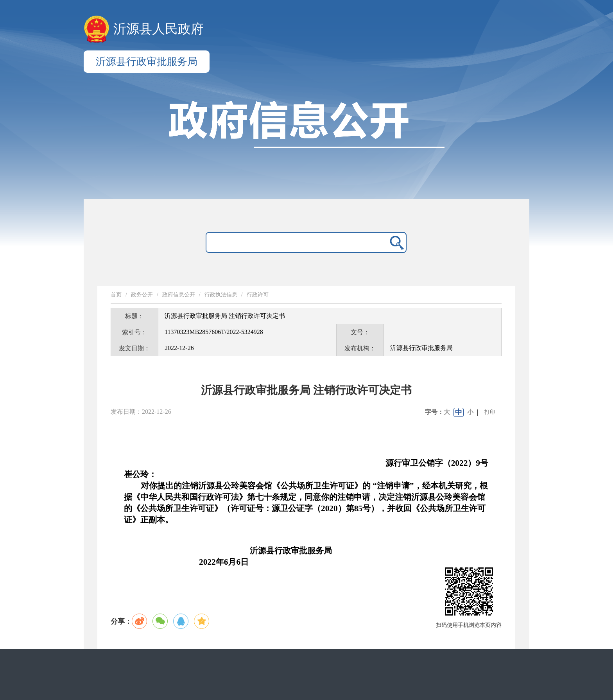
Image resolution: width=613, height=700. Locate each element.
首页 (116, 295)
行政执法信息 (221, 295)
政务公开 (142, 295)
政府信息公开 (179, 295)
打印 (490, 412)
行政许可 (258, 295)
